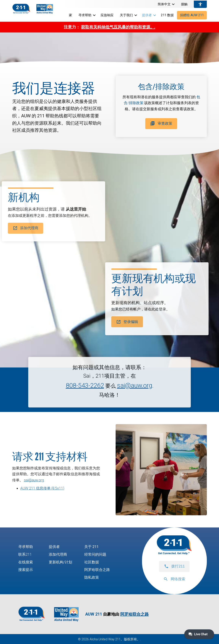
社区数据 (92, 562)
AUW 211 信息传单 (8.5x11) (42, 488)
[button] (173, 4)
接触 (184, 4)
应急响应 (107, 15)
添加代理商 (58, 554)
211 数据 (167, 15)
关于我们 (126, 15)
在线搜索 (26, 562)
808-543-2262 (85, 397)
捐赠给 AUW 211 (192, 15)
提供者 (147, 15)
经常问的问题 (95, 554)
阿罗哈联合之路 (97, 570)
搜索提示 (26, 570)
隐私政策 (92, 577)
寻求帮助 (85, 15)
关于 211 (91, 547)
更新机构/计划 (60, 562)
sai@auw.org (135, 397)
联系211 (25, 554)
